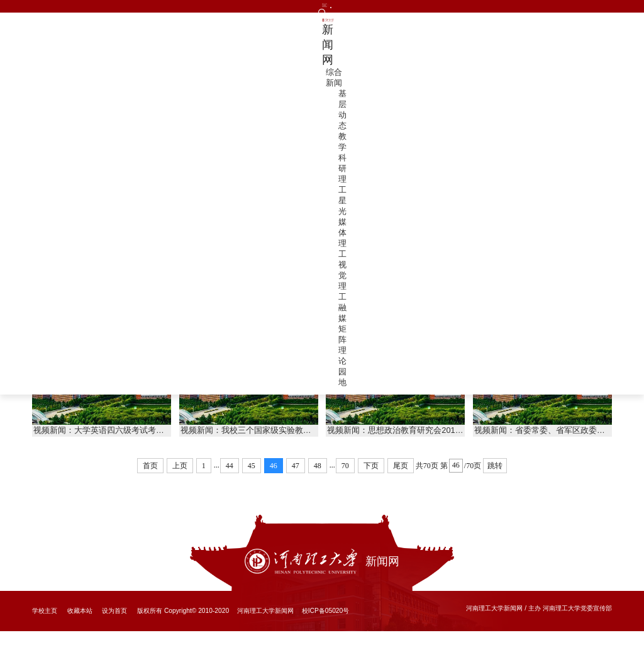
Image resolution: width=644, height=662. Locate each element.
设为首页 (114, 642)
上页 (180, 496)
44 (230, 496)
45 (252, 496)
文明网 (82, 10)
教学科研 (352, 40)
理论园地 (596, 40)
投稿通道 (120, 10)
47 (296, 496)
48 (318, 496)
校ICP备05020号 (326, 642)
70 (345, 496)
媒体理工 (449, 40)
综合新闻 (254, 40)
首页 (567, 79)
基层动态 (303, 40)
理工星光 (400, 40)
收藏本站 (80, 642)
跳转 (495, 496)
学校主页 (45, 642)
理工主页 (45, 10)
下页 (371, 496)
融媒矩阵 (547, 40)
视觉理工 (498, 40)
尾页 (401, 496)
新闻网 (109, 40)
